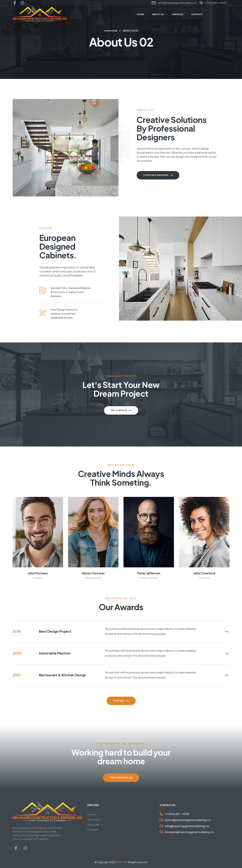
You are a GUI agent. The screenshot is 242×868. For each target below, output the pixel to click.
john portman (38, 573)
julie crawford (204, 573)
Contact (93, 829)
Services (96, 824)
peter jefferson (149, 573)
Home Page (111, 31)
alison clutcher (93, 573)
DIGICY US (121, 862)
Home (92, 814)
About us (93, 819)
